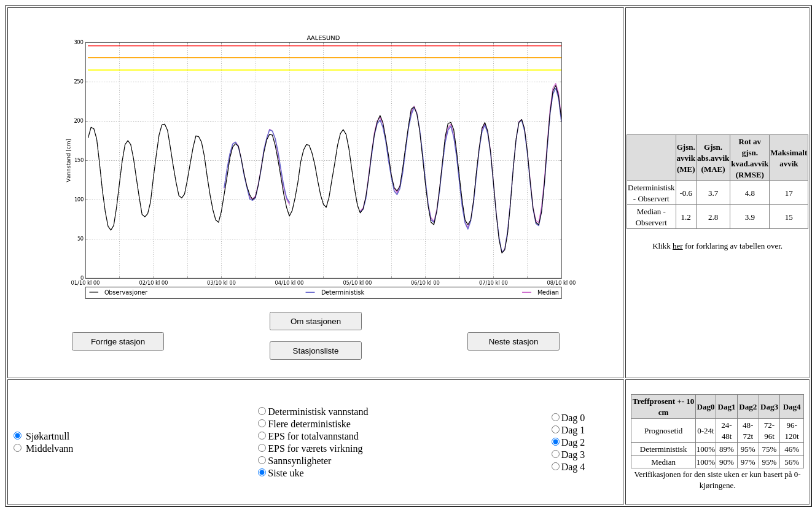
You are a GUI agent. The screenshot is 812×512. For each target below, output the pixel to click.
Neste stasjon (514, 342)
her (678, 246)
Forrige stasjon (118, 342)
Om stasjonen (316, 321)
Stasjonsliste (316, 351)
